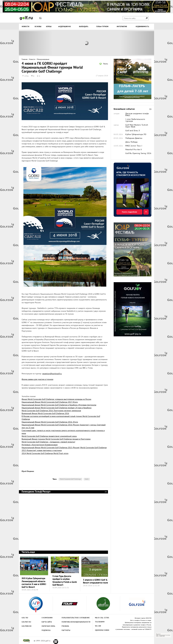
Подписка (46, 630)
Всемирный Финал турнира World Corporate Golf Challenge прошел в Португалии (56, 439)
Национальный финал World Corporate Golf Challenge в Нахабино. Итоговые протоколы (59, 405)
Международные (43, 60)
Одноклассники (102, 630)
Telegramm (100, 622)
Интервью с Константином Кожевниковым (40, 445)
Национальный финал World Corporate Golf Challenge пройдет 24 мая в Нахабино (57, 408)
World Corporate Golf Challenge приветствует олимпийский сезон (49, 436)
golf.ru (26, 641)
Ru (40, 18)
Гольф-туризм (102, 27)
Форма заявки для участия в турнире (37, 379)
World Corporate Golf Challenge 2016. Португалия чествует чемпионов (51, 411)
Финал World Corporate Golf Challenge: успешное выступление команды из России (56, 399)
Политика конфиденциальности (70, 622)
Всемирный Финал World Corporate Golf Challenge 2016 (45, 414)
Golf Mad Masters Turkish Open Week (137, 126)
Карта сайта (47, 622)
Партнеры (66, 630)
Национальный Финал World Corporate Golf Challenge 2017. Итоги (50, 402)
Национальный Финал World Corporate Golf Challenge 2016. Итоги (50, 422)
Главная (25, 60)
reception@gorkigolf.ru (52, 374)
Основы (38, 27)
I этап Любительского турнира (135, 120)
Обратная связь (48, 626)
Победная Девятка (134, 138)
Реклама (65, 626)
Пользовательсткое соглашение (70, 618)
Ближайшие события (149, 109)
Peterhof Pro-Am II (134, 150)
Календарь (84, 27)
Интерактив (122, 27)
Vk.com (98, 626)
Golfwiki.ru (27, 626)
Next (137, 43)
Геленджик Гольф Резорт (106, 492)
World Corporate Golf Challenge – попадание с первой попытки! (48, 442)
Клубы (49, 27)
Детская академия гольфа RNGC (137, 115)
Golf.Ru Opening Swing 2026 (138, 154)
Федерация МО (65, 27)
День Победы (132, 142)
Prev (36, 43)
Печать (106, 64)
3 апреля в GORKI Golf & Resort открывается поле (95, 581)
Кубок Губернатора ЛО (136, 135)
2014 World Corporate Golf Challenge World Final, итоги (45, 454)
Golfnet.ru (26, 622)
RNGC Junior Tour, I (134, 146)
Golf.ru (25, 618)
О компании (47, 618)
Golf (26, 18)
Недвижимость (142, 27)
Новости (26, 27)
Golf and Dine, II (133, 131)
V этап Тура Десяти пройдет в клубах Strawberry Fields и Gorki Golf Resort (65, 581)
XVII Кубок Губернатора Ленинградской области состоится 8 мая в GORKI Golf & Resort (34, 583)
